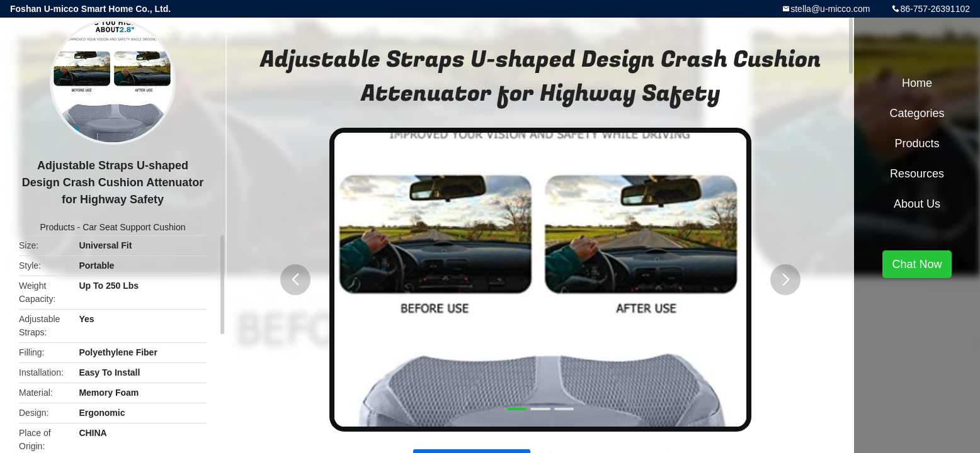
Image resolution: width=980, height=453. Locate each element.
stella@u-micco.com (830, 9)
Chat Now (917, 264)
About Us (917, 204)
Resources (917, 174)
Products (57, 227)
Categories (917, 113)
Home (917, 83)
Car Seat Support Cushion (134, 227)
